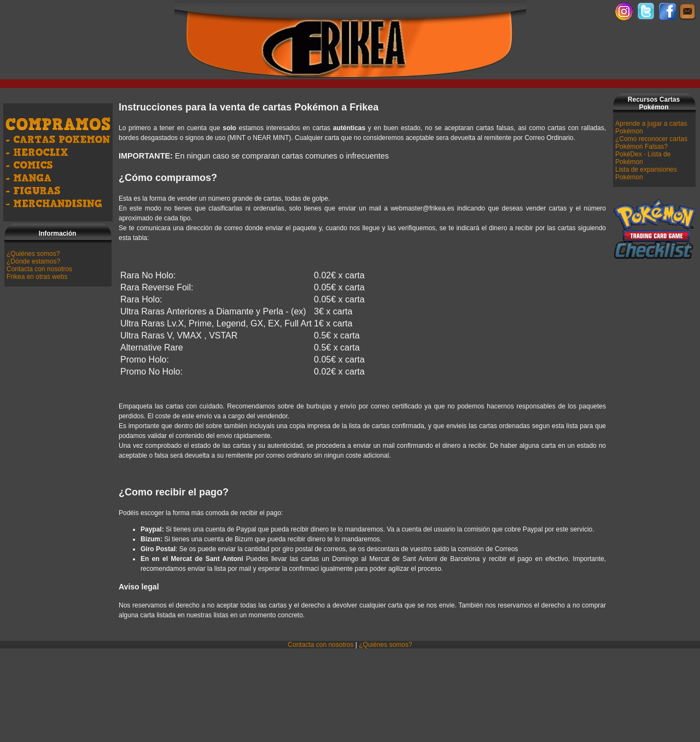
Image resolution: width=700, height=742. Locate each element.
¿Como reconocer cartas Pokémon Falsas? (651, 143)
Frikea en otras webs (37, 277)
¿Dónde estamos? (33, 261)
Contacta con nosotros (39, 269)
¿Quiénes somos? (33, 254)
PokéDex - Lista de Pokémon (643, 158)
